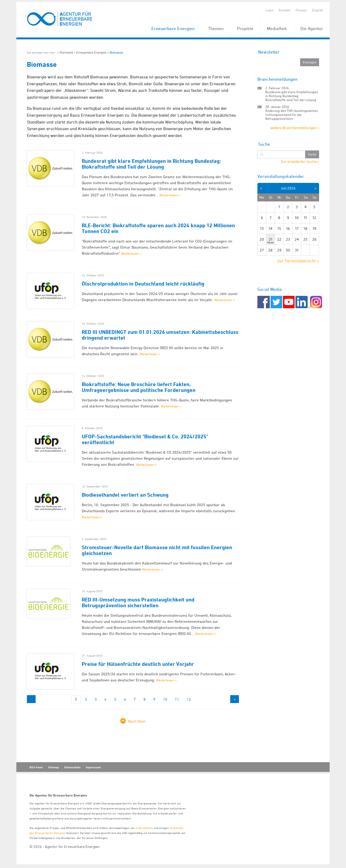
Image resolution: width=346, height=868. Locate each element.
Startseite (66, 52)
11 (177, 699)
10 (165, 699)
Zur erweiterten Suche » (300, 162)
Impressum (93, 767)
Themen (216, 29)
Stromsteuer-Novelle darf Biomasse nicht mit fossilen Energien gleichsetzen (157, 550)
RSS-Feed (36, 767)
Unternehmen (144, 828)
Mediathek (277, 29)
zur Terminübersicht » (298, 261)
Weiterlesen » (170, 195)
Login (269, 10)
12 (189, 699)
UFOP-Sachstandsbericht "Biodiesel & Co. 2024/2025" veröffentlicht (145, 439)
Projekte (245, 29)
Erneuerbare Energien (173, 29)
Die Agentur (312, 29)
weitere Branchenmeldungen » (295, 128)
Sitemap (53, 767)
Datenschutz (72, 767)
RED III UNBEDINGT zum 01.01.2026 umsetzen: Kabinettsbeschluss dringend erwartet (160, 335)
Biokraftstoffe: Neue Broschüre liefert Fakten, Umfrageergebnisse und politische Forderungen (139, 387)
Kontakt (285, 10)
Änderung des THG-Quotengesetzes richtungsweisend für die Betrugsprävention (292, 115)
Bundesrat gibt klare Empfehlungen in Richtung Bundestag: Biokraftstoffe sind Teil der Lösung (151, 164)
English (318, 10)
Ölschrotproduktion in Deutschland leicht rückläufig (143, 284)
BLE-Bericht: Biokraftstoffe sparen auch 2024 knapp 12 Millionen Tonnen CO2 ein (158, 228)
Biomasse (116, 52)
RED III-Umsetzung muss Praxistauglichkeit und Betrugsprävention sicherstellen (138, 603)
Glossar (301, 10)
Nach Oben (137, 721)
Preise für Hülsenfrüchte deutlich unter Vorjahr (138, 664)
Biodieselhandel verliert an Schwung (125, 495)
